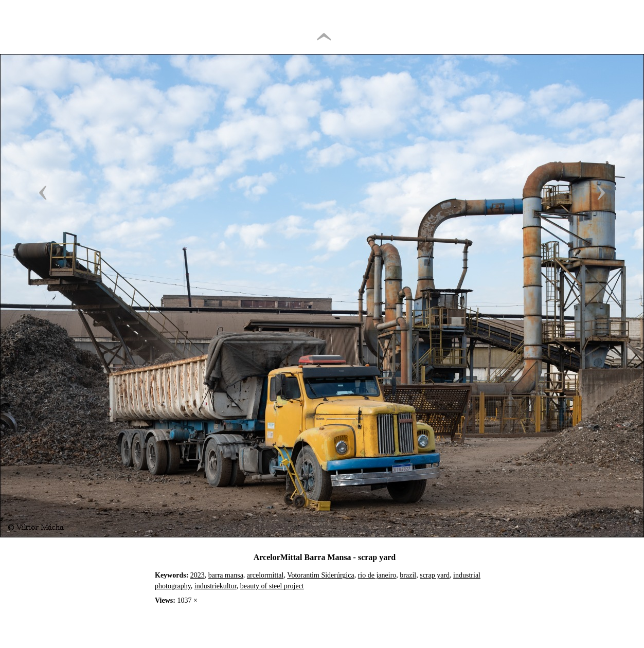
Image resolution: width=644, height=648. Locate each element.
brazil (408, 575)
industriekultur (216, 586)
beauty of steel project (272, 586)
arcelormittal (265, 575)
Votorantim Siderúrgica (321, 575)
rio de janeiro (377, 575)
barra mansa (226, 575)
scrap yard (435, 575)
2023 (198, 575)
